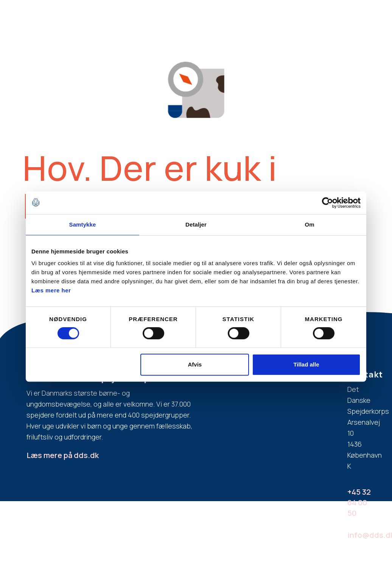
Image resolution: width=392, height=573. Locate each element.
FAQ (276, 16)
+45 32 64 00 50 (359, 502)
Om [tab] (309, 224)
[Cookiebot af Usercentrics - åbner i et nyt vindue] (327, 203)
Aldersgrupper (241, 16)
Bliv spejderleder (314, 16)
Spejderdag (360, 16)
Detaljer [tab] (196, 224)
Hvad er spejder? (187, 16)
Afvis (195, 364)
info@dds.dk (362, 535)
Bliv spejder (137, 16)
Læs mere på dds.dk (63, 455)
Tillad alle (306, 364)
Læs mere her (51, 290)
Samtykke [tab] (83, 224)
